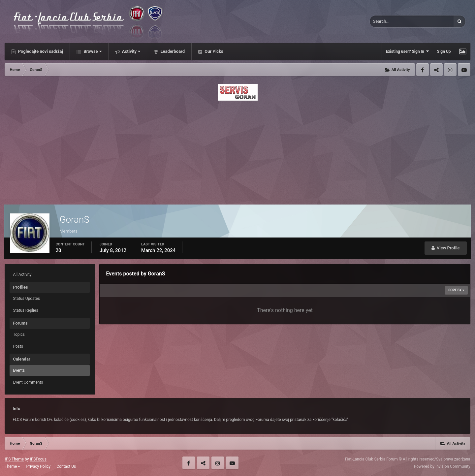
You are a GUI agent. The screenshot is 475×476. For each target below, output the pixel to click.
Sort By (456, 290)
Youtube (464, 70)
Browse (92, 51)
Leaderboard (172, 51)
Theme (12, 466)
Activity (131, 51)
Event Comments (28, 382)
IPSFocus (38, 459)
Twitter (436, 70)
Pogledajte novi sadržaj (40, 51)
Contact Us (66, 466)
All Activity (22, 274)
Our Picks (213, 51)
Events (19, 370)
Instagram (450, 70)
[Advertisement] (237, 151)
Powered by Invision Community (442, 466)
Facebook (423, 70)
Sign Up (444, 51)
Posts (18, 346)
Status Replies (25, 310)
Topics (19, 334)
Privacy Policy (38, 466)
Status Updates (26, 299)
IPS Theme (14, 459)
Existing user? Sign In (407, 51)
